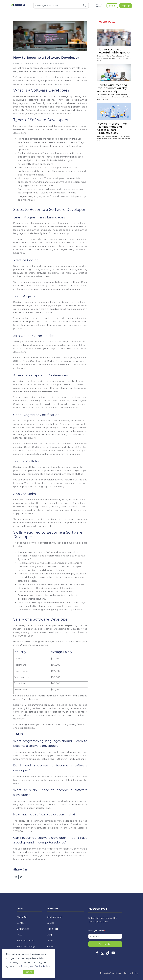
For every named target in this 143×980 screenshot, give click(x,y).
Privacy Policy (131, 973)
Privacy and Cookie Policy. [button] (36, 966)
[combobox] (57, 6)
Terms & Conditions (110, 973)
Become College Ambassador (26, 948)
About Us (22, 917)
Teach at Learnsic (98, 6)
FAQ (19, 935)
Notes (50, 946)
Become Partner (26, 941)
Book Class (23, 929)
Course (50, 923)
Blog (49, 935)
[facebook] (16, 877)
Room (50, 941)
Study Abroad (54, 917)
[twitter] (21, 877)
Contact (21, 923)
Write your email (97, 931)
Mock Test (52, 929)
